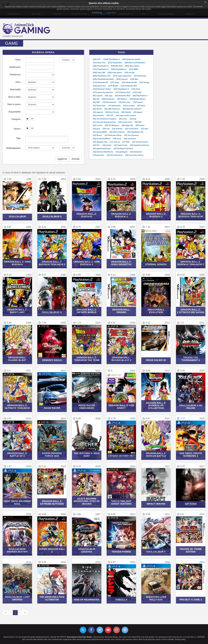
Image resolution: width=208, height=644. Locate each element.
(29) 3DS (138, 122)
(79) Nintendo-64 (110, 102)
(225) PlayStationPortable (104, 79)
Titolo (18, 60)
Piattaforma (15, 75)
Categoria (16, 119)
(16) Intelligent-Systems (123, 148)
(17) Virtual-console (140, 142)
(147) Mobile (113, 86)
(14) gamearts (99, 155)
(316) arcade (130, 72)
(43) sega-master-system (126, 115)
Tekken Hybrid (121, 552)
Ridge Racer (52, 408)
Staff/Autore (15, 67)
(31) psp (133, 119)
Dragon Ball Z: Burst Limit (17, 311)
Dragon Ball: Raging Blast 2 (121, 359)
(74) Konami (138, 102)
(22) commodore (132, 129)
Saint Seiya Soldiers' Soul (17, 502)
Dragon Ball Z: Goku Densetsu (121, 263)
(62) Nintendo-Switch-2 (132, 109)
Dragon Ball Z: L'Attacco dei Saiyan (191, 311)
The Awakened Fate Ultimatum (52, 598)
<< (5, 613)
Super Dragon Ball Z (52, 550)
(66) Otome (98, 109)
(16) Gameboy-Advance (140, 145)
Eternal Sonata (156, 264)
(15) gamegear (122, 152)
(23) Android (118, 129)
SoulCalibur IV (52, 312)
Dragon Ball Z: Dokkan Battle (156, 455)
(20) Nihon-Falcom (117, 132)
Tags (18, 138)
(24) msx (106, 129)
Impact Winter (156, 504)
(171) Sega (115, 82)
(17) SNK (126, 142)
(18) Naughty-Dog (100, 142)
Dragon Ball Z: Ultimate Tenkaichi (17, 407)
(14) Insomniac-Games (134, 155)
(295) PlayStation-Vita (102, 76)
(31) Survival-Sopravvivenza (104, 122)
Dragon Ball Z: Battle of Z (17, 455)
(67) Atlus (141, 106)
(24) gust (97, 129)
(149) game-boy (99, 86)
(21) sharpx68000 (100, 132)
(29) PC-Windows (112, 125)
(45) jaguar (138, 112)
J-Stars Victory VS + (121, 456)
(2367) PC (97, 59)
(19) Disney (98, 135)
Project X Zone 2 (191, 600)
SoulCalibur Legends (87, 550)
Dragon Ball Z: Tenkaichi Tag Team (87, 359)
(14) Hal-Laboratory (115, 155)
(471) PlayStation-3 (101, 69)
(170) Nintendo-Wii (130, 82)
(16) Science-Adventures (103, 152)
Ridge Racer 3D (156, 360)
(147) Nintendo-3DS (129, 86)
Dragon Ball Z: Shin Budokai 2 (87, 263)
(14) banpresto (136, 152)
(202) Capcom (122, 79)
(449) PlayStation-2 (119, 69)
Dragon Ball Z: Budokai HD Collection (156, 405)
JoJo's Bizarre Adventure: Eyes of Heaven (87, 501)
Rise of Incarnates (87, 600)
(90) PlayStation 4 (140, 96)
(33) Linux (123, 119)
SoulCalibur (17, 216)
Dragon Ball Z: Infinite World (87, 311)
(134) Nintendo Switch (102, 89)
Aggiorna (62, 159)
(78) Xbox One (125, 102)
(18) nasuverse (130, 139)
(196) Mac (134, 79)
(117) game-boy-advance (103, 92)
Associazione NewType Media (79, 637)
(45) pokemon (99, 115)
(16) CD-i (97, 145)
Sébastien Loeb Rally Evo (156, 598)
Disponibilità (15, 112)
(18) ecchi (117, 139)
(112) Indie (137, 92)
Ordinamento (13, 148)
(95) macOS (98, 96)
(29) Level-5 (98, 125)
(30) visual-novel (125, 122)
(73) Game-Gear (99, 106)
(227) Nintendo (140, 76)
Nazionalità (15, 89)
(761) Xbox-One (99, 63)
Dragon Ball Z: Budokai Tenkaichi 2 (52, 263)
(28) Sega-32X (128, 125)
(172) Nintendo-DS (101, 82)
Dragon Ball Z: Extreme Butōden (52, 502)
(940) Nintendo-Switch (131, 59)
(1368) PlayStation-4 (112, 59)
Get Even (191, 504)
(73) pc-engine (129, 106)
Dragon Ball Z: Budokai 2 (121, 215)
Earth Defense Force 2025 (52, 455)
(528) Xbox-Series (132, 66)
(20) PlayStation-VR (135, 132)
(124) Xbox (136, 89)
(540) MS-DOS (117, 66)
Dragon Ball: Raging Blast (17, 359)
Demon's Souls (52, 360)
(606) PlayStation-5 (101, 66)
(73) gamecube (115, 106)
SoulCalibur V (156, 552)
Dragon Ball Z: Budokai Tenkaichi (191, 215)
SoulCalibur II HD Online (191, 407)
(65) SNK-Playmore (113, 109)
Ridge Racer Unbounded (87, 407)
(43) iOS (110, 115)
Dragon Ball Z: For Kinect (121, 407)
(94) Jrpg (109, 96)
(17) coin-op (115, 142)
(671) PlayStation (115, 63)
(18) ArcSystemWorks (102, 139)
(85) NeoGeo (122, 99)
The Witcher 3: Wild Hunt (87, 455)
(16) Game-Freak (121, 145)
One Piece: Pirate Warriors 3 (191, 455)
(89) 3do (96, 99)
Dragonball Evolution (156, 311)
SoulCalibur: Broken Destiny (17, 550)
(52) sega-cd (98, 112)
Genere (17, 129)
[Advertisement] (139, 29)
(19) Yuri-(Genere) (131, 135)
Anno (18, 82)
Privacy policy (180, 639)
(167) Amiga (144, 82)
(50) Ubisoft (127, 112)
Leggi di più (111, 13)
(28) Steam (140, 125)
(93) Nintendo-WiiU (123, 96)
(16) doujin (107, 145)
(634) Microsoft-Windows (135, 63)
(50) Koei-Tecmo (112, 112)
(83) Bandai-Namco (138, 99)
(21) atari (145, 129)
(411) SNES (134, 69)
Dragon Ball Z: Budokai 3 (156, 215)
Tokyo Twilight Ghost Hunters (121, 502)
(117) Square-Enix (123, 92)
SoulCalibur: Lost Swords (17, 598)
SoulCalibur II (52, 216)
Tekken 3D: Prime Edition (191, 550)
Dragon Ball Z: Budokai (87, 215)
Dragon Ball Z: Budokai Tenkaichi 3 (191, 263)
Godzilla (121, 600)
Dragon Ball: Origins (121, 311)
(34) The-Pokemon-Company (105, 119)
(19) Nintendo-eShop (113, 135)
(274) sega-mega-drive (122, 76)
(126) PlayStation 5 (121, 89)
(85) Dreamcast (108, 99)
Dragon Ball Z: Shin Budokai (17, 263)
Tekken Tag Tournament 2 (191, 359)
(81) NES (97, 102)
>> (25, 613)
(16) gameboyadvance (102, 148)
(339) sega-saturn (115, 72)
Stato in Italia (14, 97)
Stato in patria (14, 104)
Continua (97, 13)
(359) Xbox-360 (99, 72)
